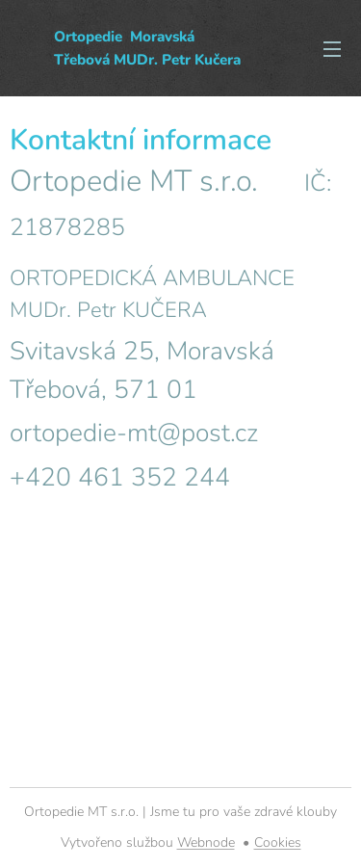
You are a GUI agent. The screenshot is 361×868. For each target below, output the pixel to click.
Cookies (278, 842)
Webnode (206, 842)
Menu (332, 49)
